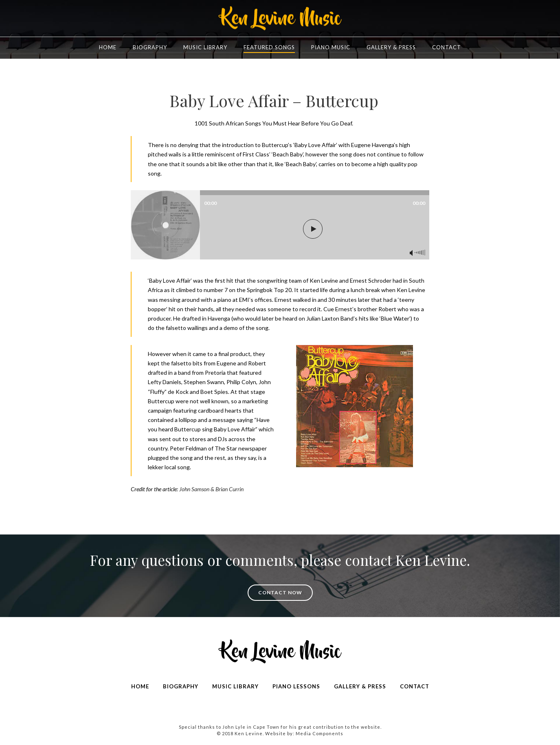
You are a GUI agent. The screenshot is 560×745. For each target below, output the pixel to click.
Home (108, 47)
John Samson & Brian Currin (211, 489)
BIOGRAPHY (181, 686)
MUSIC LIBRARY (235, 686)
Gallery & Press (391, 47)
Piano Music (331, 47)
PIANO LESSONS (296, 686)
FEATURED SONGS (269, 47)
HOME (140, 686)
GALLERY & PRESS (360, 686)
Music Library (205, 47)
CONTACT (415, 686)
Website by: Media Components (304, 733)
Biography (150, 47)
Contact (447, 47)
